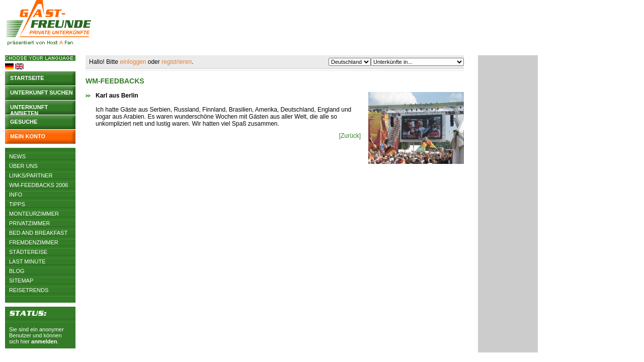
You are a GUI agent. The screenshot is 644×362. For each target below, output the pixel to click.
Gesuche (24, 122)
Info (16, 195)
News (17, 156)
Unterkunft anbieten (29, 109)
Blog (17, 271)
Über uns (23, 166)
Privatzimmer (29, 223)
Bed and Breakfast (38, 233)
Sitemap (21, 281)
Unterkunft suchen (42, 93)
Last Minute (27, 261)
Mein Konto (28, 136)
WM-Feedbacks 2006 (38, 185)
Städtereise (28, 252)
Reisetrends (29, 290)
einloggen (133, 62)
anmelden (44, 341)
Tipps (17, 204)
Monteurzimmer (34, 214)
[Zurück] (350, 136)
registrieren (177, 62)
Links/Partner (31, 175)
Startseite (27, 78)
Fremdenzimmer (34, 242)
